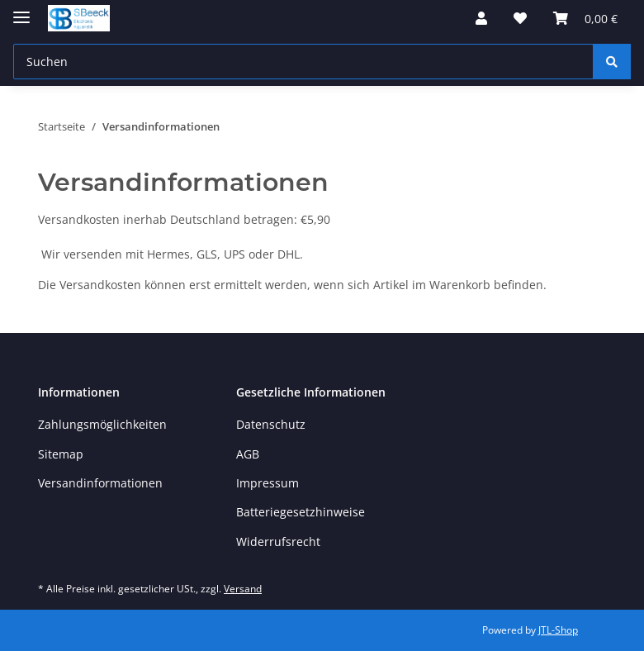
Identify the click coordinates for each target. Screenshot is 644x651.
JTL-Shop (558, 630)
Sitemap (61, 454)
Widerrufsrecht (278, 542)
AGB (248, 454)
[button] (481, 18)
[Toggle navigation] (21, 10)
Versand (243, 589)
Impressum (268, 483)
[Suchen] (612, 62)
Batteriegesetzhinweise (301, 512)
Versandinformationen (100, 483)
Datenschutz (271, 424)
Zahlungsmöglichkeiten (102, 424)
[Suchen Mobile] (303, 62)
